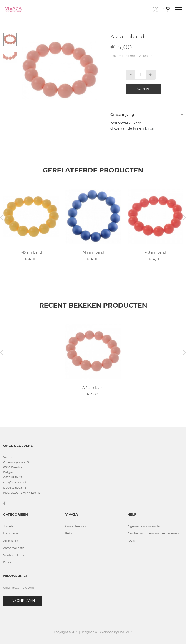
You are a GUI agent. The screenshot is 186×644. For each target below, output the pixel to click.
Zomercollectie (14, 548)
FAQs (131, 541)
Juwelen (9, 526)
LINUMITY (125, 632)
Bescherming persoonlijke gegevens (153, 533)
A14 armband (93, 252)
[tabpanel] (60, 71)
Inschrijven (23, 601)
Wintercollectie (14, 555)
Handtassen (12, 533)
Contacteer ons (76, 526)
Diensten (10, 562)
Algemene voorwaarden (144, 526)
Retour (70, 533)
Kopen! (143, 89)
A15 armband (31, 252)
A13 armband (155, 252)
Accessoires (11, 541)
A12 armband (93, 388)
